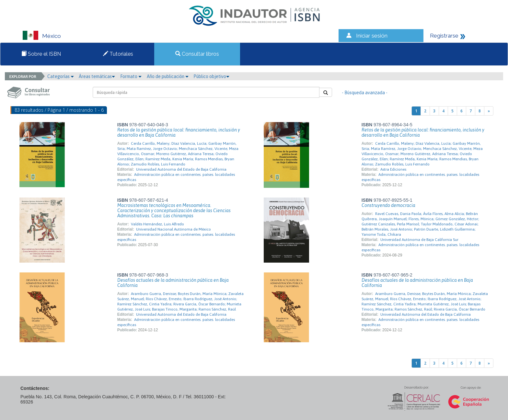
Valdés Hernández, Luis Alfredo (157, 224)
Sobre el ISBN (41, 54)
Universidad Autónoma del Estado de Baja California (181, 169)
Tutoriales (118, 54)
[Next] (489, 111)
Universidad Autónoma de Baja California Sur (419, 240)
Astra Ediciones (393, 169)
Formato (131, 76)
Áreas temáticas (97, 76)
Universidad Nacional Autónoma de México (173, 229)
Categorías (61, 76)
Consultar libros (197, 54)
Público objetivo (211, 76)
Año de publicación (168, 76)
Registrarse (444, 36)
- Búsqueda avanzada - (365, 93)
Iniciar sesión (372, 36)
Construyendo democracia (388, 205)
